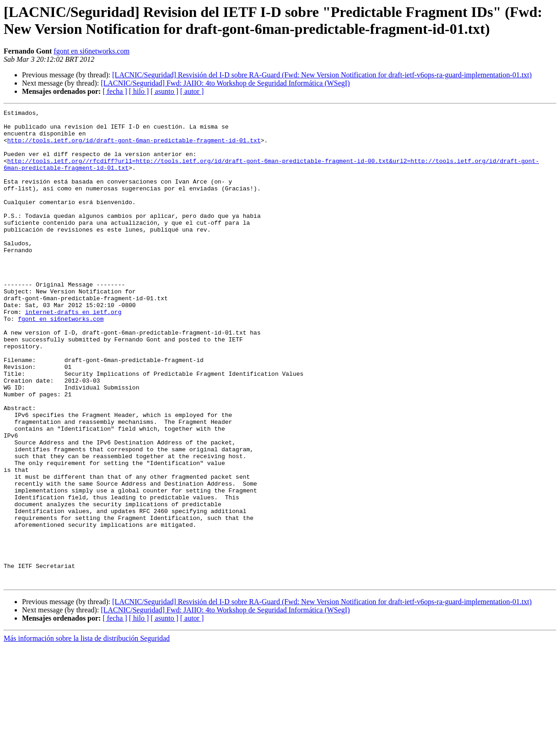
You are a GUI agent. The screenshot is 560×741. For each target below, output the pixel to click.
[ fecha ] (115, 91)
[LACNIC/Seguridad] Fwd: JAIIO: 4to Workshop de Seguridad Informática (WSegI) (225, 83)
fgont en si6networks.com (92, 51)
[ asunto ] (164, 91)
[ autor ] (192, 91)
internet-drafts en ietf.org (73, 353)
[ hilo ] (139, 91)
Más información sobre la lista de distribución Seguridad (87, 733)
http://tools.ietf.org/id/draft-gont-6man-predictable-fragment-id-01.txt (134, 147)
